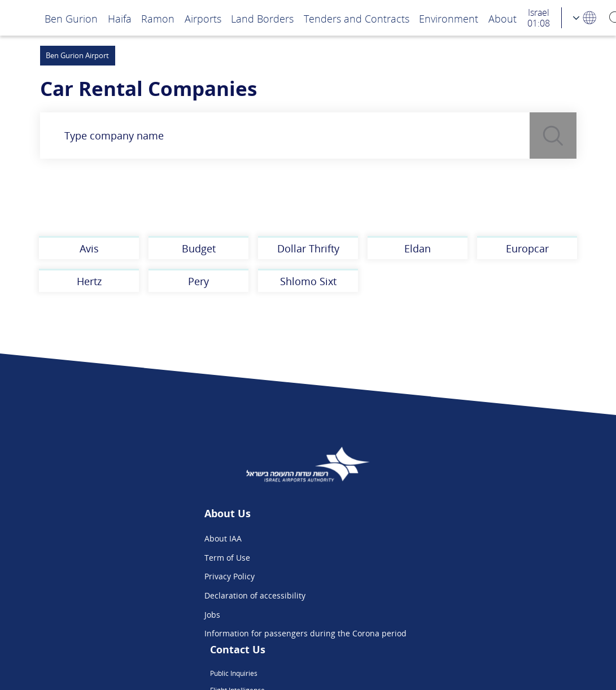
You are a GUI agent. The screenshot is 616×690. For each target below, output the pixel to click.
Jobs (132, 615)
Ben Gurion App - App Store (429, 595)
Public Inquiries (406, 538)
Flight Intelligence (410, 558)
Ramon (158, 18)
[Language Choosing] (585, 18)
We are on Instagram (416, 576)
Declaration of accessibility (174, 595)
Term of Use (147, 558)
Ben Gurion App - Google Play (432, 615)
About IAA (142, 538)
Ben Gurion (71, 18)
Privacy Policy (149, 576)
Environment (449, 18)
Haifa (120, 18)
